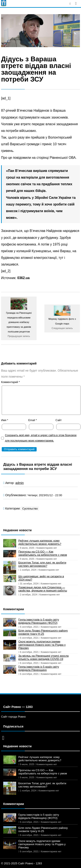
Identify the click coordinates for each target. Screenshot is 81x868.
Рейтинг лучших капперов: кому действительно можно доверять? (40, 542)
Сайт (59, 420)
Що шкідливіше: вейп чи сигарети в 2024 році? (41, 578)
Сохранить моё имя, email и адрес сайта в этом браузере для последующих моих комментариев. (41, 438)
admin (19, 483)
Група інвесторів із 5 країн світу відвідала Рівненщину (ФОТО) (39, 621)
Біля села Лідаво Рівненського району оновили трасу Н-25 (43, 632)
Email (33, 420)
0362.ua (23, 278)
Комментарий (10, 382)
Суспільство (30, 509)
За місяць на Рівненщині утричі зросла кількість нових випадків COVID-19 (44, 657)
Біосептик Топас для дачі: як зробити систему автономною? (42, 564)
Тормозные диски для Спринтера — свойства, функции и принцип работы (43, 589)
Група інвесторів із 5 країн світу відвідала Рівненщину (39, 668)
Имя (5, 420)
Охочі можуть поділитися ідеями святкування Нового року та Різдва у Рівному (42, 645)
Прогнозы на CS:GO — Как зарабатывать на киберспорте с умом (43, 553)
